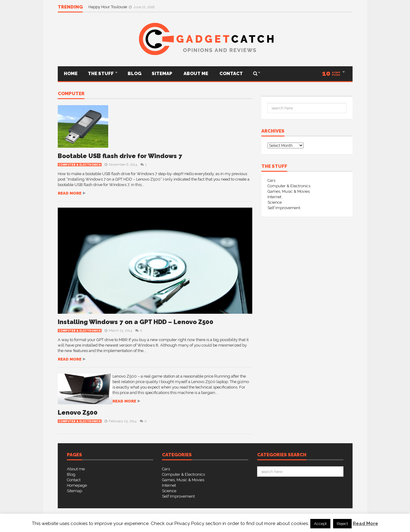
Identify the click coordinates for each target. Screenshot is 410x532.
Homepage (77, 485)
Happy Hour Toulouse (108, 7)
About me (195, 74)
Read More (365, 523)
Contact (231, 74)
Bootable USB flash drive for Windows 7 (120, 156)
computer (71, 94)
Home (70, 74)
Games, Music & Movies (289, 191)
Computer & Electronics (80, 165)
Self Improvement (284, 208)
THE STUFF (101, 74)
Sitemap (162, 74)
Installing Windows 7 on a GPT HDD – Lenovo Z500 (136, 322)
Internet (274, 197)
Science (275, 202)
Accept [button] (320, 524)
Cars (271, 180)
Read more (70, 193)
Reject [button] (342, 524)
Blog (134, 74)
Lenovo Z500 (78, 413)
